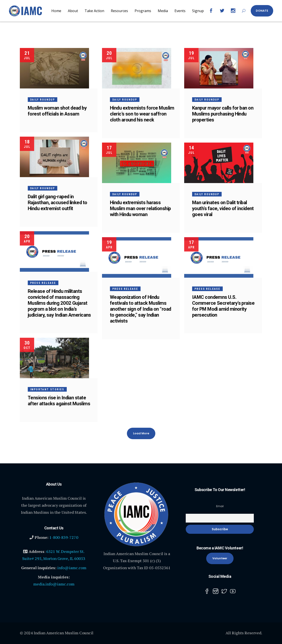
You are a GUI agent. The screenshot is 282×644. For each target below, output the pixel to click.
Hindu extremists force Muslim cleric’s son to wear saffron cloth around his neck (142, 114)
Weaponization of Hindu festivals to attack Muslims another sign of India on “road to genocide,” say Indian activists (141, 309)
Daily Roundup (43, 100)
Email (220, 506)
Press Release (43, 283)
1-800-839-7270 (64, 537)
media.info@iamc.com (54, 584)
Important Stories (47, 389)
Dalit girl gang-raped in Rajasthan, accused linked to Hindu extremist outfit (58, 203)
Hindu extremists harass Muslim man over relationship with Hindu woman (140, 208)
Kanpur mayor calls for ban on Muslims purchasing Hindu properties (223, 114)
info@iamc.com (72, 568)
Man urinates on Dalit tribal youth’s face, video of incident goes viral (223, 208)
